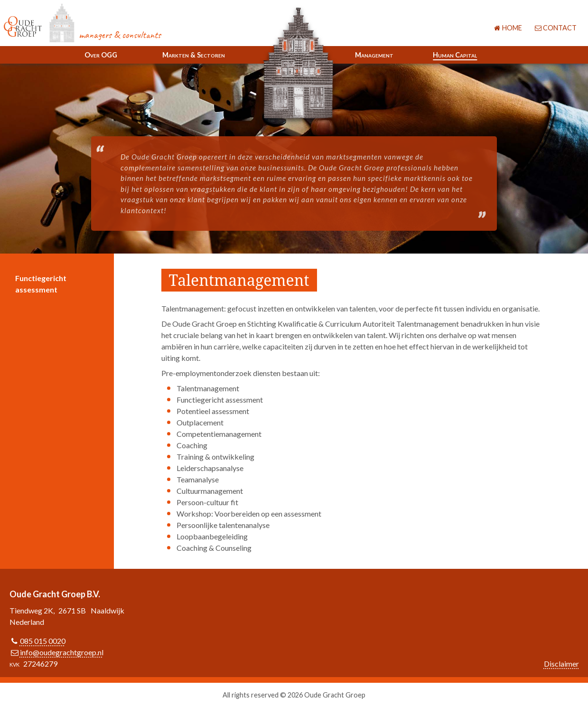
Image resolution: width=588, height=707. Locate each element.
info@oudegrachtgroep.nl (62, 652)
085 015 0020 (43, 641)
